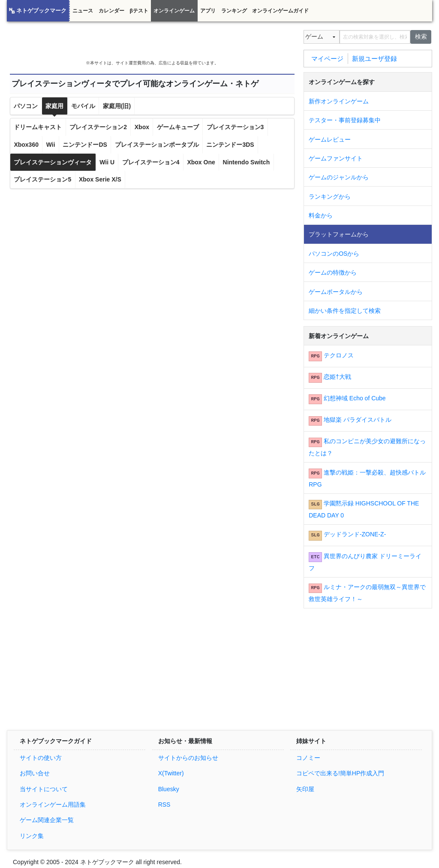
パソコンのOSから (334, 254)
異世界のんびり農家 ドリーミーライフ (365, 562)
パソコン (26, 106)
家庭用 (54, 106)
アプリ (208, 11)
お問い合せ (35, 773)
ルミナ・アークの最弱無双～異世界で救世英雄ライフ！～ (367, 593)
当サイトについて (44, 789)
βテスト (139, 11)
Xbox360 (26, 145)
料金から (321, 215)
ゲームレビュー (330, 139)
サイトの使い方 (41, 758)
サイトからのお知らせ (188, 758)
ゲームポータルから (336, 292)
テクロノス (339, 355)
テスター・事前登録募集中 (345, 120)
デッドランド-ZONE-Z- (355, 534)
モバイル (83, 106)
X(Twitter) (171, 773)
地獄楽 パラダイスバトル (358, 420)
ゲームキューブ (178, 127)
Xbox (142, 127)
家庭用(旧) (117, 106)
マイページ (327, 58)
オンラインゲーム (174, 11)
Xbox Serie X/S (100, 179)
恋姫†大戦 (337, 377)
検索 (421, 36)
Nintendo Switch (247, 162)
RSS (164, 804)
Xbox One (201, 162)
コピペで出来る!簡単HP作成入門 (340, 773)
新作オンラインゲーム (339, 101)
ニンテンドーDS (85, 145)
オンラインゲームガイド (280, 11)
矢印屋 (305, 789)
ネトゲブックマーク (41, 11)
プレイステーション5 (42, 179)
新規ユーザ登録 (374, 58)
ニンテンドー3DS (230, 145)
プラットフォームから (339, 234)
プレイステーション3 (235, 127)
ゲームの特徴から (333, 272)
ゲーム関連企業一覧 (47, 820)
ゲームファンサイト (336, 158)
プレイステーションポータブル (157, 145)
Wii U (107, 162)
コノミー (308, 758)
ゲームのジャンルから (339, 177)
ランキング (234, 11)
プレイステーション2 (98, 127)
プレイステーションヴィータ (53, 162)
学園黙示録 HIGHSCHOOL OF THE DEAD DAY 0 (364, 509)
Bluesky (169, 789)
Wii (51, 145)
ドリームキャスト (38, 127)
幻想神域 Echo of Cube (355, 398)
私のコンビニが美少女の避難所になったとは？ (367, 447)
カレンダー (111, 11)
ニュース (83, 11)
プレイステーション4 (151, 162)
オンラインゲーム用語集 (53, 804)
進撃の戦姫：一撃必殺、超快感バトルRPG (367, 478)
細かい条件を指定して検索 (345, 311)
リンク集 (32, 836)
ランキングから (330, 197)
